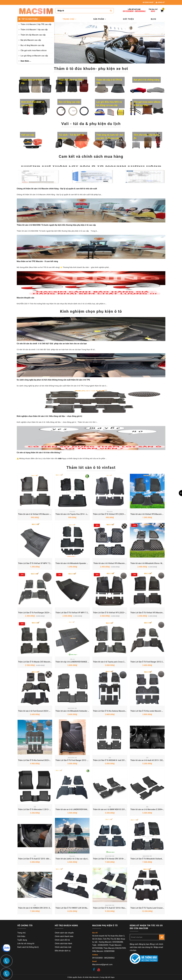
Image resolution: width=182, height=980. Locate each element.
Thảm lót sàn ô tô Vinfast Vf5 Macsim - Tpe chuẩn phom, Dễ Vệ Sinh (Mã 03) (49, 514)
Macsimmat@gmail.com (102, 965)
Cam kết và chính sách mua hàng (91, 156)
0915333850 (128, 11)
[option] (109, 43)
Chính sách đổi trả (62, 940)
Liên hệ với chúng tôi (26, 944)
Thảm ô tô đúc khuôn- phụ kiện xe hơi (91, 69)
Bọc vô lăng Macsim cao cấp (32, 45)
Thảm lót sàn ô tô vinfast (91, 467)
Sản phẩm (100, 19)
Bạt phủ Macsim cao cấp (31, 40)
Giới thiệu (129, 19)
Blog (154, 19)
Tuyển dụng (22, 940)
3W (110, 758)
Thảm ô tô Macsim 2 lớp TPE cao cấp (36, 24)
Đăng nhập (148, 2)
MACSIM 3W (72, 708)
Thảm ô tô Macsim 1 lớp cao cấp (34, 30)
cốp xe (72, 659)
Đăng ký (160, 2)
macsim (72, 512)
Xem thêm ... (26, 61)
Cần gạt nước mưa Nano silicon (34, 50)
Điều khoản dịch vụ (63, 951)
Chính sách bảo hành (63, 944)
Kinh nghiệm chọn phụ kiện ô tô (91, 311)
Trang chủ (69, 19)
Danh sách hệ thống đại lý (28, 947)
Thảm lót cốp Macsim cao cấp (33, 35)
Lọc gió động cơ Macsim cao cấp (34, 56)
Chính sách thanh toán (64, 936)
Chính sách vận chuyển (64, 933)
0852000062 (140, 11)
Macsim (110, 512)
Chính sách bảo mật (63, 947)
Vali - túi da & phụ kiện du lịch (91, 124)
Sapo (113, 977)
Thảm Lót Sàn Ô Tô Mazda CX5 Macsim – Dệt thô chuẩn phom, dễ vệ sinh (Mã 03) (51, 662)
